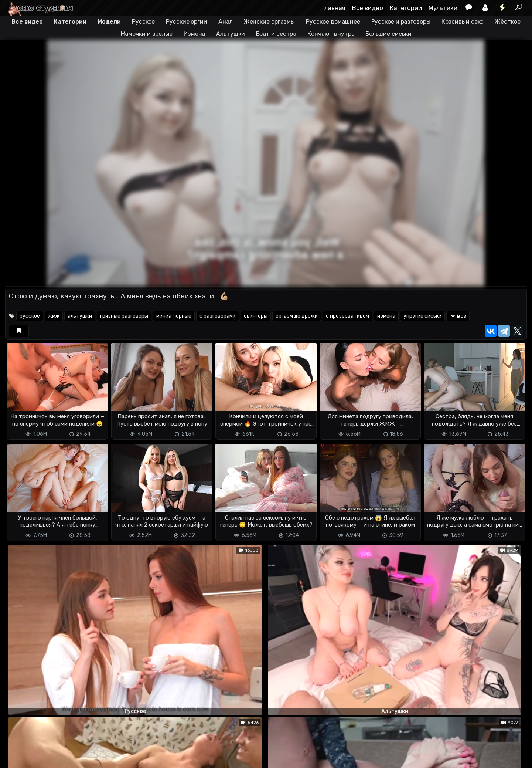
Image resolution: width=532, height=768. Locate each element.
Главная (334, 8)
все (458, 316)
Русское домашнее (333, 22)
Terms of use (43, 758)
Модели (109, 22)
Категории (406, 8)
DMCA (17, 758)
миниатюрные (174, 316)
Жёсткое (507, 22)
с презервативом (347, 316)
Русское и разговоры (401, 22)
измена (386, 316)
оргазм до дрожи (297, 316)
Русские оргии (187, 22)
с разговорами (218, 316)
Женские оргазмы (270, 22)
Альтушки (230, 34)
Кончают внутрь (331, 34)
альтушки (80, 316)
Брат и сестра (276, 34)
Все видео (368, 8)
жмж (54, 316)
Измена (194, 34)
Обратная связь (82, 758)
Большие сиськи (388, 34)
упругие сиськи (422, 316)
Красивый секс (463, 22)
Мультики (443, 8)
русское (30, 316)
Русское (143, 22)
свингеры (256, 316)
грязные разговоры (124, 316)
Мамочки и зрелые (147, 34)
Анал (226, 22)
